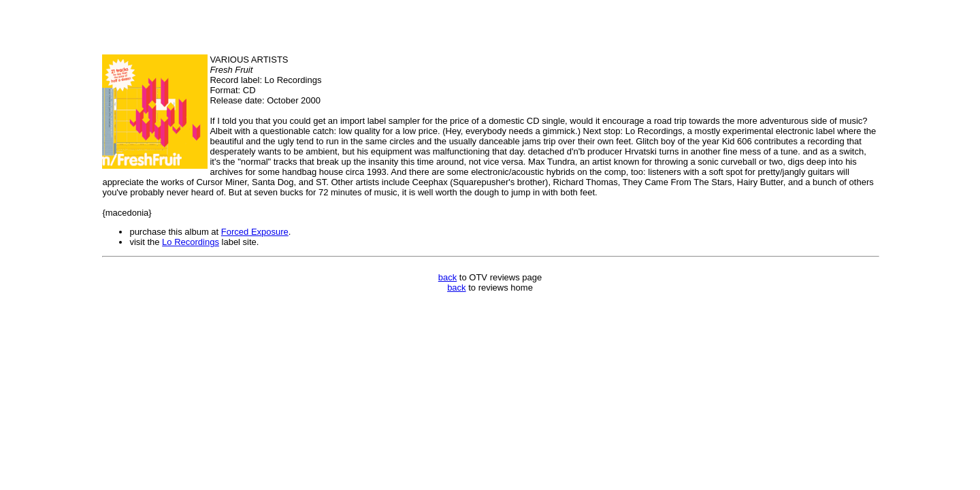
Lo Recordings (191, 242)
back (447, 277)
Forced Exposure (255, 232)
